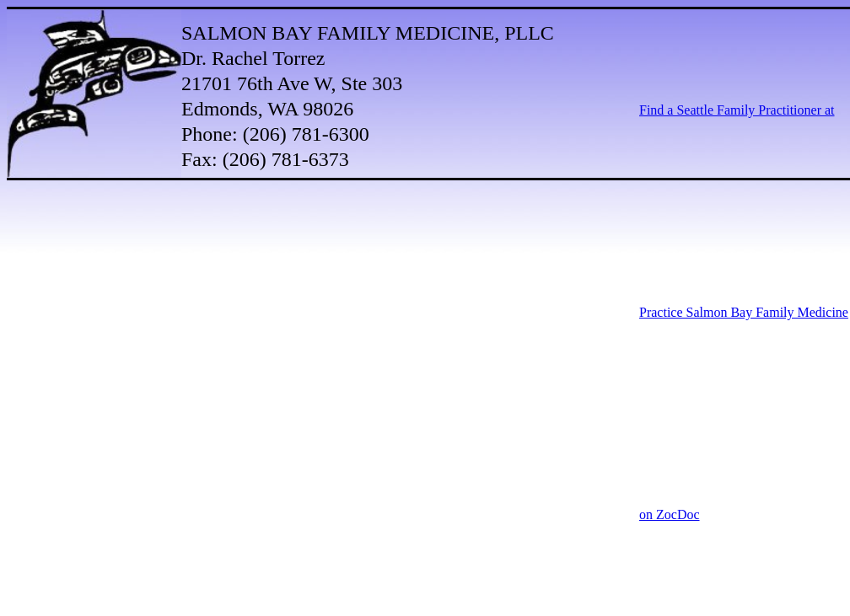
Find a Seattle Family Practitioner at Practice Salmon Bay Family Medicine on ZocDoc (744, 312)
